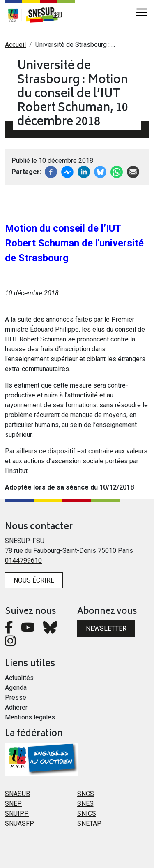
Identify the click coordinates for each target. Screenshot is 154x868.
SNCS (86, 794)
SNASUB (17, 794)
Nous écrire (34, 580)
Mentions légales (30, 717)
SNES (85, 804)
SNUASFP (20, 823)
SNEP (13, 804)
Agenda (16, 688)
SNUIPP (17, 813)
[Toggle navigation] (142, 12)
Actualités (19, 678)
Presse (16, 697)
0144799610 (23, 560)
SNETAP (89, 823)
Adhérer (16, 707)
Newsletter (106, 628)
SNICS (87, 813)
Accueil (15, 45)
